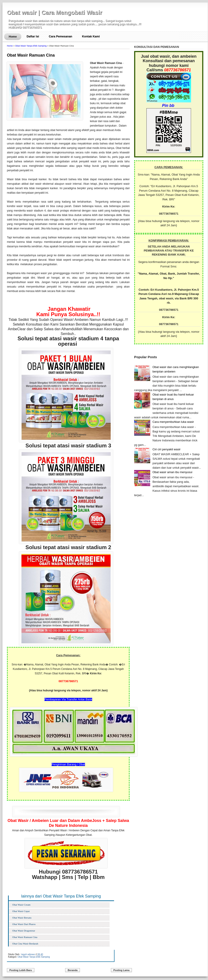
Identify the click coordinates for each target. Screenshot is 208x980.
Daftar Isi (33, 36)
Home (13, 37)
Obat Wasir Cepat (21, 911)
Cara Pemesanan (61, 36)
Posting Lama (121, 970)
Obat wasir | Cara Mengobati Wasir (55, 13)
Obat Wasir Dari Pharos (24, 924)
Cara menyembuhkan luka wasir (173, 422)
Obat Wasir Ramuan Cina (31, 55)
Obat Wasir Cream (21, 905)
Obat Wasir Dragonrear (24, 931)
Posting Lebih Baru (21, 970)
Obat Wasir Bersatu (22, 918)
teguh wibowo (28, 954)
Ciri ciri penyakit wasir (166, 449)
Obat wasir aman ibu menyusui (172, 472)
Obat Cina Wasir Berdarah (25, 944)
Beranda (73, 970)
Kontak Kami (91, 36)
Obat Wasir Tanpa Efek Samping (31, 46)
